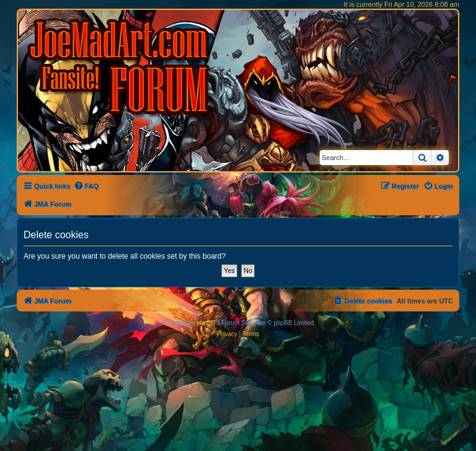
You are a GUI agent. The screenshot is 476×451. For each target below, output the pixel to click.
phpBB (206, 323)
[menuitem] (86, 186)
